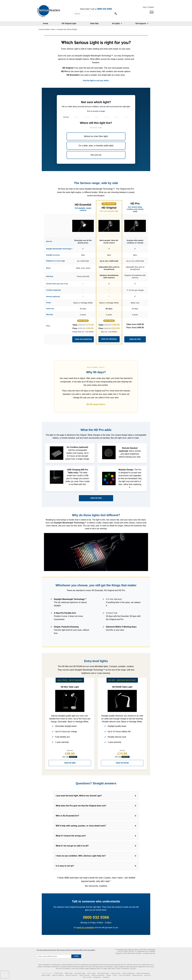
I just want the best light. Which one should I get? (79, 796)
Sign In (145, 7)
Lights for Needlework (98, 975)
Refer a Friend (87, 977)
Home (46, 24)
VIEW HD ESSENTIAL (84, 339)
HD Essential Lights (103, 973)
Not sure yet (96, 155)
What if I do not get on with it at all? (72, 846)
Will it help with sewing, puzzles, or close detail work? (81, 826)
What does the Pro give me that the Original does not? (81, 806)
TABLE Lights (69, 973)
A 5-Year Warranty (114, 599)
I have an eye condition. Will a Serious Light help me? (81, 856)
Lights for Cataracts (58, 975)
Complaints (106, 977)
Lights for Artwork (84, 975)
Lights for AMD (46, 975)
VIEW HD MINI (70, 763)
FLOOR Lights (59, 973)
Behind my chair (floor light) (96, 136)
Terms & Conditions (125, 975)
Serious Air (147, 975)
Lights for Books (116, 973)
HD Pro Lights (91, 973)
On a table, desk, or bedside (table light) (96, 146)
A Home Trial (112, 613)
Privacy (115, 975)
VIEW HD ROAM (122, 763)
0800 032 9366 (105, 9)
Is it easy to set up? (65, 866)
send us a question (85, 928)
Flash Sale (94, 24)
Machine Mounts (137, 975)
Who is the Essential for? (67, 816)
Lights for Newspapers (143, 973)
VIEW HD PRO (135, 339)
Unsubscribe (97, 977)
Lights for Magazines (129, 973)
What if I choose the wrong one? (71, 836)
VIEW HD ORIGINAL (109, 339)
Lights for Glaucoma (71, 975)
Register (151, 7)
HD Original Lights (80, 973)
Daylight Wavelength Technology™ (70, 523)
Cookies (109, 975)
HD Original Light (69, 24)
